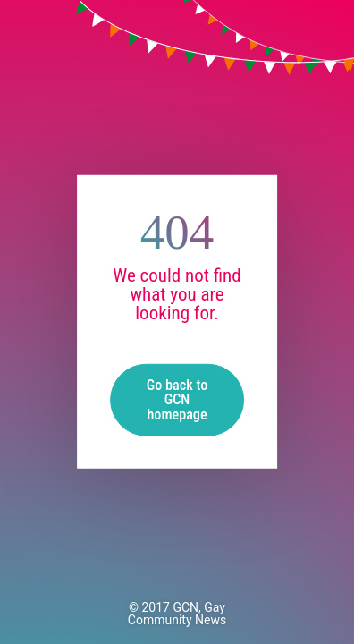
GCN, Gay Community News (177, 614)
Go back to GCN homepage (177, 399)
